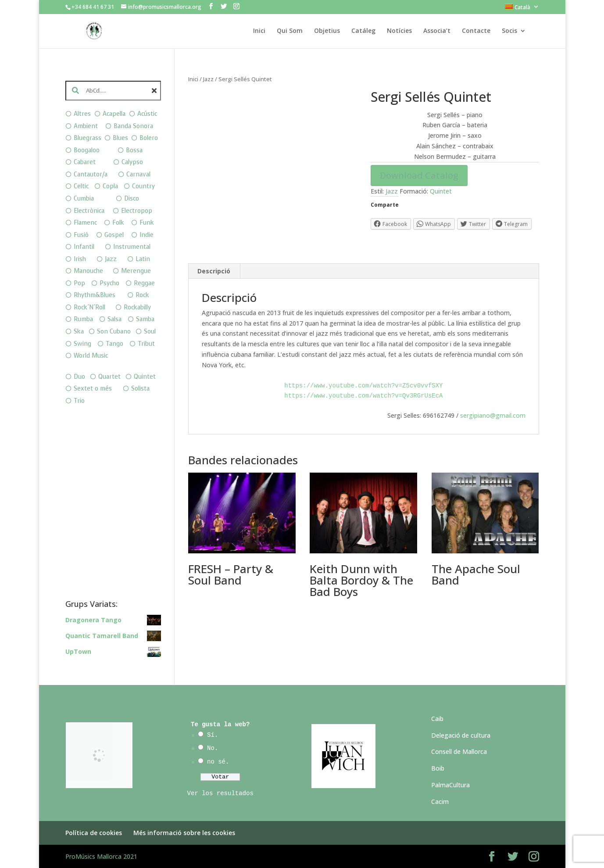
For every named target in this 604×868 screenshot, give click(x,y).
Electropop (137, 211)
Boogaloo (87, 150)
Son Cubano (114, 332)
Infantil (84, 247)
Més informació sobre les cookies (184, 833)
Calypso (132, 162)
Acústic (147, 114)
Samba (145, 319)
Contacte (476, 31)
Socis (509, 31)
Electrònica (89, 211)
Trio (79, 401)
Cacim (440, 802)
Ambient (86, 126)
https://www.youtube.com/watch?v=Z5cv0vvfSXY (363, 386)
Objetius (327, 31)
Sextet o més (93, 389)
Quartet (109, 377)
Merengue (136, 271)
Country (143, 186)
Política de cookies (94, 833)
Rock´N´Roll (89, 307)
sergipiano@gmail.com (493, 415)
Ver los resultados (220, 793)
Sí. (213, 735)
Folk (118, 223)
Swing (82, 344)
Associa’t (437, 31)
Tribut (146, 344)
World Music (91, 356)
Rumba (83, 319)
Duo (79, 377)
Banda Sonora (133, 126)
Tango (114, 344)
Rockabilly (137, 307)
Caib (437, 719)
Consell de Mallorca (459, 751)
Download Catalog (419, 175)
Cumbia (84, 199)
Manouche (88, 271)
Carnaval (138, 174)
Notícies (399, 31)
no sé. (218, 762)
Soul (150, 332)
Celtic (81, 186)
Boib (438, 768)
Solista (140, 389)
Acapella (114, 114)
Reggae (144, 283)
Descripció (214, 271)
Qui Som (290, 31)
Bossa (134, 150)
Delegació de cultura (461, 735)
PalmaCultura (450, 785)
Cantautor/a (91, 174)
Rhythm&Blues (95, 295)
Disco (132, 199)
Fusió (81, 235)
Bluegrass (88, 138)
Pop (79, 283)
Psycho (109, 283)
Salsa (114, 319)
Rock (142, 295)
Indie (147, 235)
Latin (143, 259)
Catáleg (363, 31)
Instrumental (132, 247)
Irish (80, 259)
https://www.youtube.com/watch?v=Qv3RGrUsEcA (363, 396)
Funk (147, 223)
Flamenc (85, 223)
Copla (110, 186)
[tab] (214, 271)
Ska (79, 332)
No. (213, 748)
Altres (82, 114)
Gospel (114, 235)
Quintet (441, 191)
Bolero (149, 138)
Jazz (208, 79)
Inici (259, 31)
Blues (120, 138)
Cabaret (85, 162)
